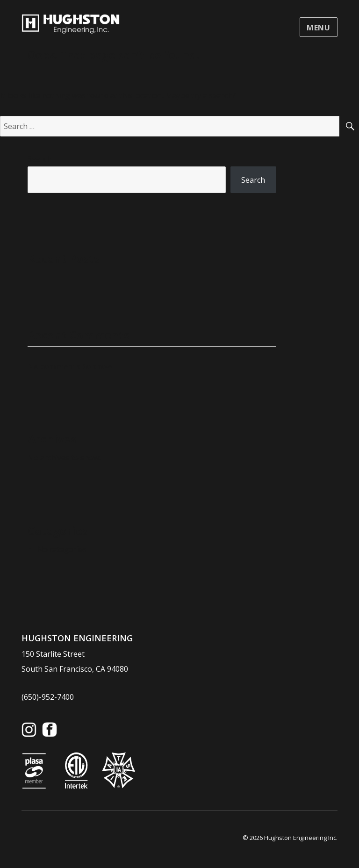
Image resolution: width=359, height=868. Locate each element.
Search (39, 159)
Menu (319, 28)
